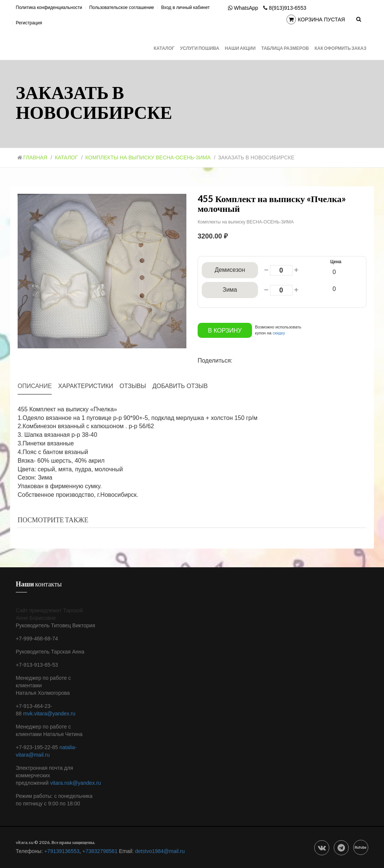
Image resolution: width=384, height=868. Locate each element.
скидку (279, 333)
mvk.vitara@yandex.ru (49, 713)
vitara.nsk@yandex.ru (75, 783)
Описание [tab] (35, 386)
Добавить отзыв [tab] (180, 386)
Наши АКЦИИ (240, 48)
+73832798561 (100, 851)
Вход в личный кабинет (186, 7)
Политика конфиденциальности (49, 7)
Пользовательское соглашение (122, 7)
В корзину (225, 330)
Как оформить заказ (340, 48)
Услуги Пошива (200, 48)
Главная (32, 157)
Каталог (164, 48)
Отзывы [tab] (133, 386)
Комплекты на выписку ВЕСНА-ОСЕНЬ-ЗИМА (148, 157)
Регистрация (29, 23)
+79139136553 (62, 851)
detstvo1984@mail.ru (160, 851)
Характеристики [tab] (86, 386)
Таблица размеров (285, 48)
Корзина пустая (316, 20)
